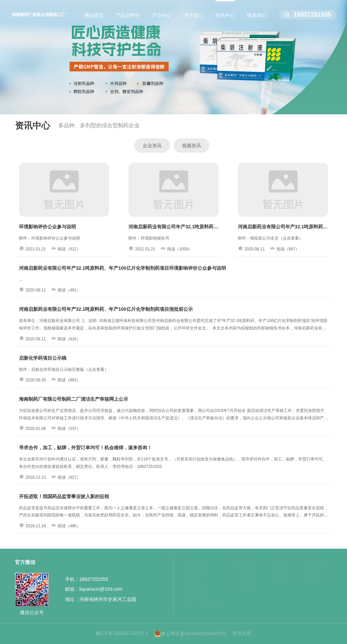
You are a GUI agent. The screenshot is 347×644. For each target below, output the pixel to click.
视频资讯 (191, 146)
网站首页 (94, 15)
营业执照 (242, 633)
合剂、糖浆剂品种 (204, 606)
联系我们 (257, 15)
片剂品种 (194, 581)
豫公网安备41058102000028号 (190, 634)
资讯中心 (225, 15)
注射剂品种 (197, 573)
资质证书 (246, 581)
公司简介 (246, 573)
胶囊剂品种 (197, 589)
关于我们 (193, 15)
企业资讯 (152, 146)
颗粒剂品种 (197, 598)
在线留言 (314, 573)
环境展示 (246, 589)
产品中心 (162, 15)
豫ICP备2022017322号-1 (122, 633)
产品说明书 (128, 15)
